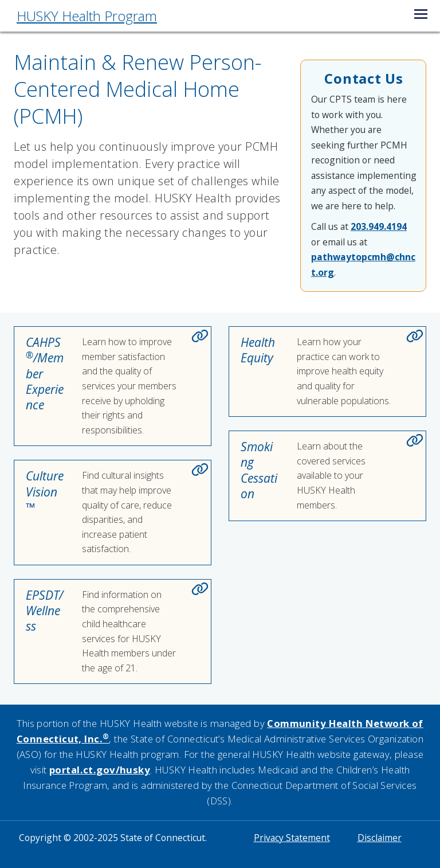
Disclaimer (380, 838)
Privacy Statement (292, 838)
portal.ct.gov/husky (100, 770)
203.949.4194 (379, 226)
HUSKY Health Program (87, 16)
